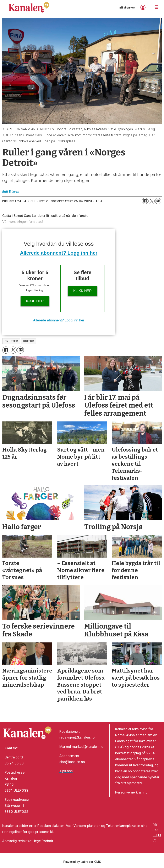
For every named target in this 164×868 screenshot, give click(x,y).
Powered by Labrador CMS (82, 862)
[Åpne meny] (157, 7)
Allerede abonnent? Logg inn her (59, 253)
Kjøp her (35, 301)
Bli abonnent (127, 8)
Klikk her (83, 291)
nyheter (11, 341)
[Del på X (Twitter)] (152, 201)
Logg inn (143, 7)
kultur (29, 341)
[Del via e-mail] (158, 201)
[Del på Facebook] (145, 201)
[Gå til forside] (29, 7)
